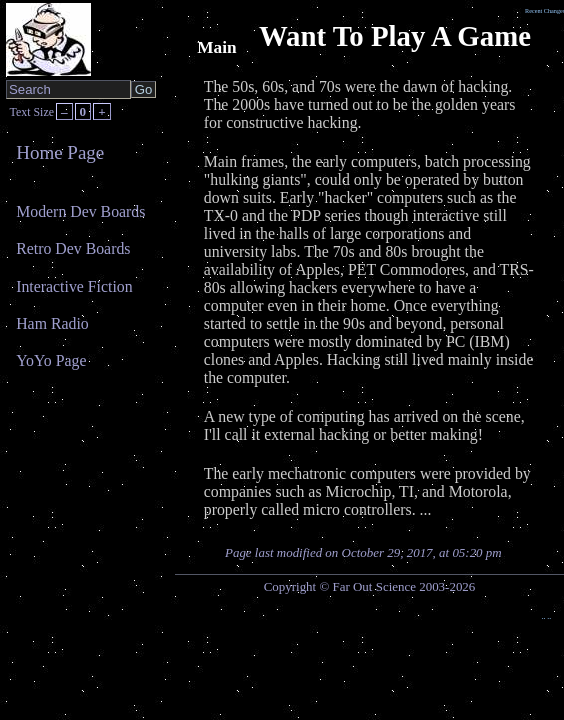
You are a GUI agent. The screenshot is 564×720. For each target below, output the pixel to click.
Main (216, 47)
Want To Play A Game (395, 36)
